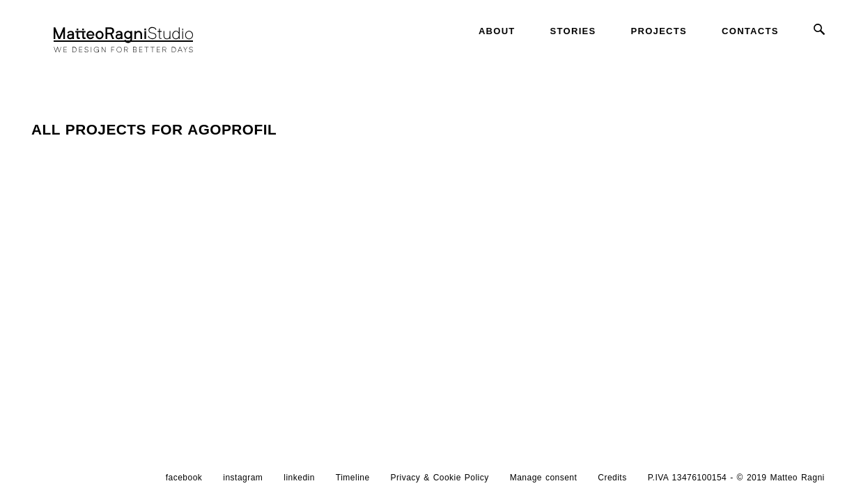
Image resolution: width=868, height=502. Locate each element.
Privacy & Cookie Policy (440, 483)
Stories (573, 31)
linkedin (299, 483)
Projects (659, 31)
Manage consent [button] (544, 483)
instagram (243, 483)
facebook (184, 483)
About (497, 31)
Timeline (353, 483)
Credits (612, 483)
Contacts (750, 31)
